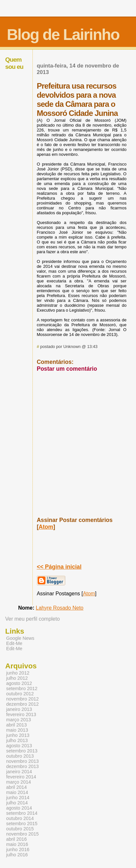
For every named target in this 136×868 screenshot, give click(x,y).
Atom (46, 527)
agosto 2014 (19, 808)
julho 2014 (17, 803)
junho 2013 (18, 735)
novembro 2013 (22, 761)
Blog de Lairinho (63, 35)
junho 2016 (18, 849)
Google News (20, 638)
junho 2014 (18, 798)
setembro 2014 (22, 813)
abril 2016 (16, 839)
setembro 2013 (22, 751)
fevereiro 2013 (21, 714)
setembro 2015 (22, 824)
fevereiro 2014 (21, 777)
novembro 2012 (22, 699)
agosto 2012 (19, 683)
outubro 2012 (20, 694)
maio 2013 (17, 730)
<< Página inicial (59, 567)
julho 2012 (17, 678)
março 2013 (19, 720)
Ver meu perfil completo (32, 619)
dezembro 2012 (22, 704)
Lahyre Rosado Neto (60, 608)
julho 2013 (17, 740)
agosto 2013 (19, 746)
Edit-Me (14, 643)
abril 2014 (16, 787)
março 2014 (19, 782)
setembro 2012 (22, 688)
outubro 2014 (20, 818)
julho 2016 (17, 855)
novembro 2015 (22, 834)
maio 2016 (17, 844)
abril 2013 (16, 725)
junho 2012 (18, 673)
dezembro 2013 (22, 766)
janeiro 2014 (19, 772)
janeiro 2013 (19, 709)
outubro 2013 (20, 756)
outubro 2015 (20, 829)
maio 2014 (17, 792)
